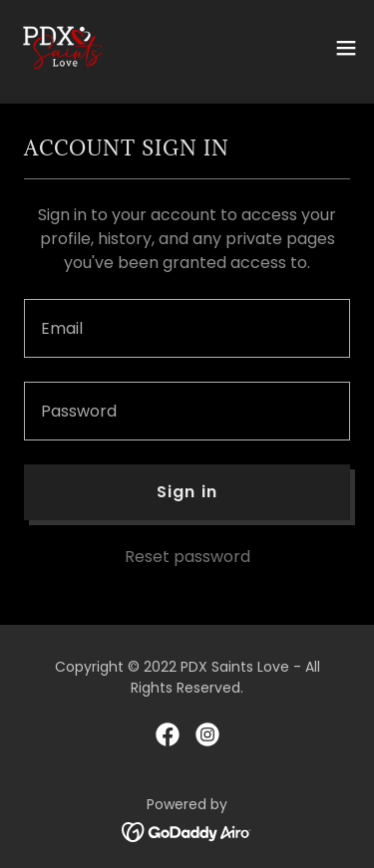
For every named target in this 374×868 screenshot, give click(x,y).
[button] (346, 48)
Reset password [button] (187, 557)
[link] (63, 48)
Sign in (187, 492)
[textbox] (187, 328)
